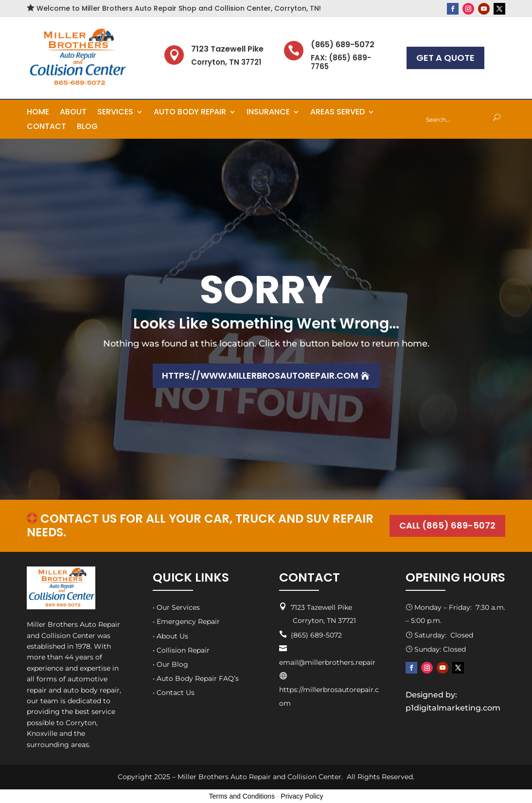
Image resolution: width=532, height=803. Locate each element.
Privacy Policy (302, 796)
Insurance (268, 113)
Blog (87, 128)
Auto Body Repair (190, 113)
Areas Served (337, 113)
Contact (46, 128)
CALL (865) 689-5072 (447, 526)
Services (115, 113)
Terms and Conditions (242, 796)
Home (38, 113)
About (73, 113)
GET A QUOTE (445, 58)
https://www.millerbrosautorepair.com (260, 375)
